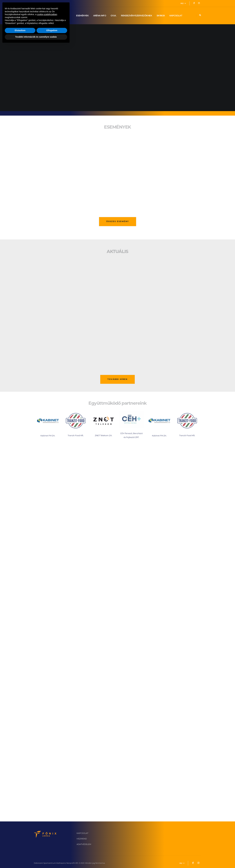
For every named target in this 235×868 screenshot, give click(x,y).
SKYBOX (161, 16)
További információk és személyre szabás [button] (36, 860)
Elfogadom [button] (52, 853)
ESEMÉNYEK (82, 16)
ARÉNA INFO (100, 16)
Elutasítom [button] (20, 853)
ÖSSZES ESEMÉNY (118, 222)
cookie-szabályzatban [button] (47, 837)
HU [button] (183, 3)
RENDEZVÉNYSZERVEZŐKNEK (136, 16)
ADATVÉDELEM (84, 844)
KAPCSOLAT (176, 16)
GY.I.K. (114, 16)
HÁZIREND (82, 839)
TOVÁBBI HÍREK (117, 379)
